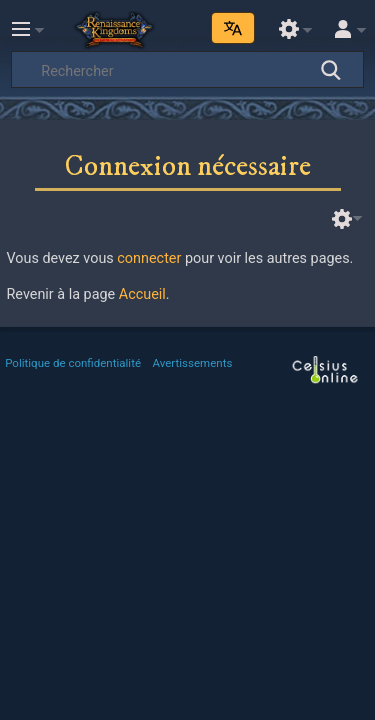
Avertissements (193, 363)
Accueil (142, 294)
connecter (149, 258)
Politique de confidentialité (73, 363)
